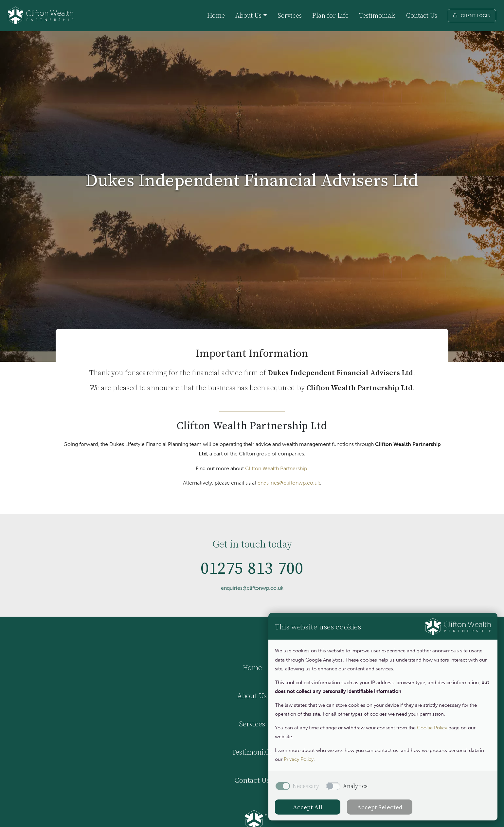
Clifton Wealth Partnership (276, 468)
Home (216, 15)
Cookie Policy (432, 728)
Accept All (308, 807)
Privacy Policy (299, 759)
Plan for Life (330, 15)
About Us (252, 696)
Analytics (355, 786)
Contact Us (422, 15)
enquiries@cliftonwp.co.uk (289, 483)
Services (290, 15)
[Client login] (472, 16)
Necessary (306, 786)
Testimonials (377, 15)
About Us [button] (248, 15)
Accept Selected (380, 807)
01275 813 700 (252, 580)
